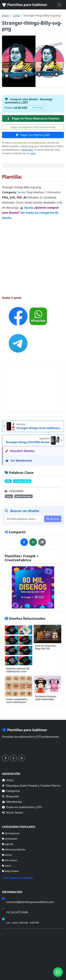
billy (8, 481)
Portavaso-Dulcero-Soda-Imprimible (46, 698)
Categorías (11, 791)
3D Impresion (11, 833)
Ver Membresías (19, 461)
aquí (33, 153)
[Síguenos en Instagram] (22, 758)
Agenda (8, 844)
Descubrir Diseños (20, 451)
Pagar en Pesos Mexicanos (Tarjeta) (33, 118)
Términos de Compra (14, 933)
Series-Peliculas (24, 496)
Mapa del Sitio (10, 938)
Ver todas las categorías (18, 878)
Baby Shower (11, 871)
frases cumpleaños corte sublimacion (17, 701)
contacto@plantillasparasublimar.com (30, 902)
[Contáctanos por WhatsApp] (14, 758)
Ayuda (29, 208)
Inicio (5, 16)
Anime (7, 855)
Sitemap (46, 970)
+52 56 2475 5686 (17, 912)
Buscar (53, 519)
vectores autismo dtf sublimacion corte (18, 670)
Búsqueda (10, 796)
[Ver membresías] (33, 587)
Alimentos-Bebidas (14, 849)
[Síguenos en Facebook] (5, 758)
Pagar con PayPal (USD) (33, 135)
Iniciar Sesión (13, 813)
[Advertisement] (33, 255)
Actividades (10, 839)
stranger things (22, 481)
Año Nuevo (9, 860)
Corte (16, 16)
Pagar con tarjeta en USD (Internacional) (33, 127)
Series (21, 192)
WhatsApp (27, 150)
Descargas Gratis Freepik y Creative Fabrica (31, 786)
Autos (7, 866)
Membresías (12, 802)
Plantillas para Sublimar (25, 5)
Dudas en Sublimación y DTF (22, 807)
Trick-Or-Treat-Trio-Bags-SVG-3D (46, 647)
